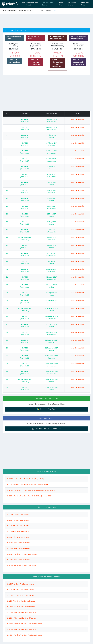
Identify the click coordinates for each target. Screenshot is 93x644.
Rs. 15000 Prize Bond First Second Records (21, 612)
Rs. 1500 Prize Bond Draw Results (18, 531)
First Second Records (72, 4)
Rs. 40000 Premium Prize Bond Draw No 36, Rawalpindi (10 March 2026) (31, 490)
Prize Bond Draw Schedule (48, 4)
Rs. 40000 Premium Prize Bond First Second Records (24, 635)
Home (23, 3)
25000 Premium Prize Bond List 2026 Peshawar (79, 62)
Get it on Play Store (46, 409)
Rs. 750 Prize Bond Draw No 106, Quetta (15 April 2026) (25, 479)
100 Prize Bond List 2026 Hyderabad (36, 62)
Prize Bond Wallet (85, 4)
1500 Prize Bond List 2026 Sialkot (14, 61)
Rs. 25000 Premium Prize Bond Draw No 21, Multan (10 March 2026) (29, 496)
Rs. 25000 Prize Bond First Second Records (21, 618)
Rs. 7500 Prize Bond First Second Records (21, 607)
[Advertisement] (46, 21)
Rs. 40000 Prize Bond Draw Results (18, 560)
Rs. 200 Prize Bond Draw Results (18, 520)
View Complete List (77, 119)
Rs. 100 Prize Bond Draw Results (18, 514)
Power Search (61, 4)
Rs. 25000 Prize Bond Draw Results (18, 548)
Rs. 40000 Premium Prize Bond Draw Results (22, 565)
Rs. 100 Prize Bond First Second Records (20, 584)
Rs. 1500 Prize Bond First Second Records (21, 601)
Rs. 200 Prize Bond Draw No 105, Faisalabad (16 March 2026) (27, 485)
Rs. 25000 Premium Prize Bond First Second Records (24, 624)
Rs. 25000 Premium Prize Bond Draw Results (22, 554)
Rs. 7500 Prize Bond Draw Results (18, 537)
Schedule (49, 11)
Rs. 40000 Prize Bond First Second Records (21, 629)
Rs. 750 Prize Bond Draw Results (18, 526)
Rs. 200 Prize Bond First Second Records (20, 590)
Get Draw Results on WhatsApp (47, 429)
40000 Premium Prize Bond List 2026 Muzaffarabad (57, 63)
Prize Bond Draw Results (32, 4)
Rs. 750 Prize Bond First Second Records (20, 595)
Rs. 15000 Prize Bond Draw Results (18, 543)
